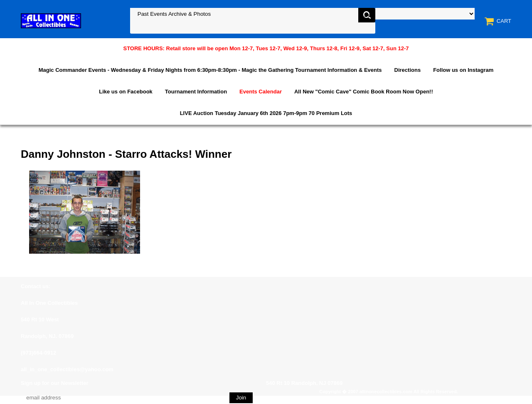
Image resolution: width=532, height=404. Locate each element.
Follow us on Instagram (463, 70)
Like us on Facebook (126, 92)
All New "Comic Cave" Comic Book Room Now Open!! (364, 92)
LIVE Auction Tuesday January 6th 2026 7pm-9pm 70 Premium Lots (266, 113)
